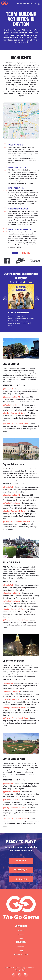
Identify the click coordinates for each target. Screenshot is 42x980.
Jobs (21, 938)
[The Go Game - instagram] (13, 975)
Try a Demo (21, 4)
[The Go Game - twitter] (20, 975)
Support (21, 935)
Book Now (21, 861)
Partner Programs (21, 954)
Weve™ (21, 931)
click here (28, 282)
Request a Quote (21, 870)
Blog (21, 951)
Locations (21, 947)
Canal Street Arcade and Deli (17, 522)
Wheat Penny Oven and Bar (16, 700)
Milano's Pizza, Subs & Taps (16, 424)
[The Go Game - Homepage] (4, 4)
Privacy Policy (20, 970)
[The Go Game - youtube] (26, 975)
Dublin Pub (9, 389)
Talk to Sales (32, 4)
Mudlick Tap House (12, 405)
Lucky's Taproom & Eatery (15, 413)
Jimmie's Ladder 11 (12, 397)
